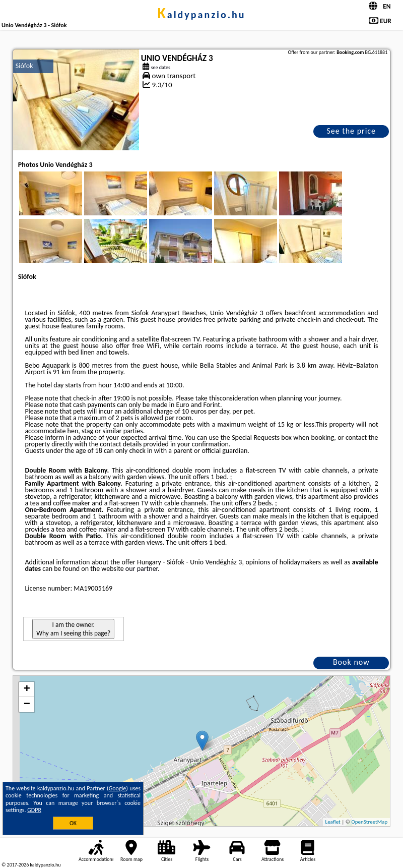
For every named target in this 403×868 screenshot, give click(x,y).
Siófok (24, 66)
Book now (351, 662)
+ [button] (27, 689)
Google (118, 788)
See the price (351, 131)
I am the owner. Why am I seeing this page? (73, 629)
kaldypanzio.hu (201, 15)
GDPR (34, 810)
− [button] (27, 705)
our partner (142, 569)
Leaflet (333, 822)
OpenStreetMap (369, 822)
